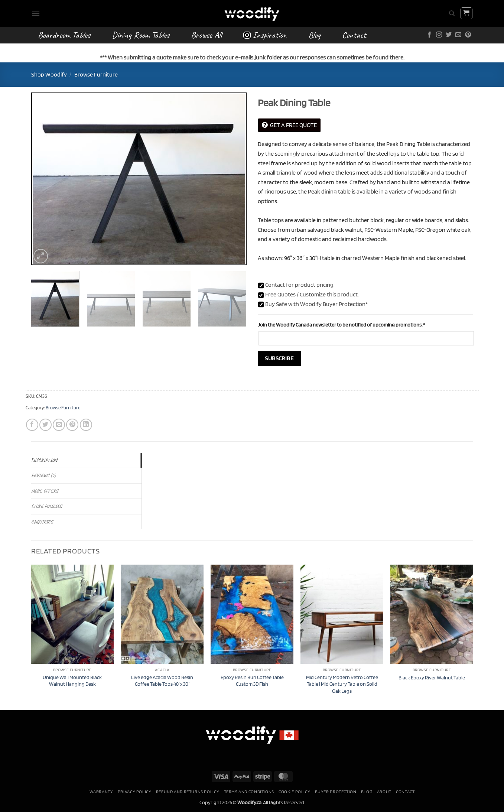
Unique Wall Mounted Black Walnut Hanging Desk (72, 681)
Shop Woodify (49, 74)
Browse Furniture (96, 74)
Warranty (101, 791)
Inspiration (265, 35)
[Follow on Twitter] (449, 35)
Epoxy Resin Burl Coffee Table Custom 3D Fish (252, 681)
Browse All (206, 35)
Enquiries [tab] (42, 522)
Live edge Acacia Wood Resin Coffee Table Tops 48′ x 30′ (162, 681)
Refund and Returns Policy (188, 791)
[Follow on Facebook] (429, 35)
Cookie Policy (294, 791)
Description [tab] (44, 460)
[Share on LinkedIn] (86, 425)
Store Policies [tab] (47, 506)
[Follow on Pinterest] (468, 35)
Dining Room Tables (141, 35)
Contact (354, 35)
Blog (314, 35)
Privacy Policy (135, 791)
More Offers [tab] (45, 491)
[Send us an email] (458, 35)
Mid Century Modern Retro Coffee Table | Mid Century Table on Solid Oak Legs (342, 684)
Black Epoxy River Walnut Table (432, 677)
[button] (36, 13)
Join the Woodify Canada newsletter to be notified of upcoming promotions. (341, 324)
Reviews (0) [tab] (44, 475)
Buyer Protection (336, 791)
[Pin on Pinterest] (72, 425)
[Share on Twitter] (45, 425)
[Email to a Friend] (59, 425)
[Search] (452, 13)
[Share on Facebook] (32, 425)
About (384, 791)
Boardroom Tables (64, 35)
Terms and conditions (249, 791)
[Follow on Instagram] (439, 35)
